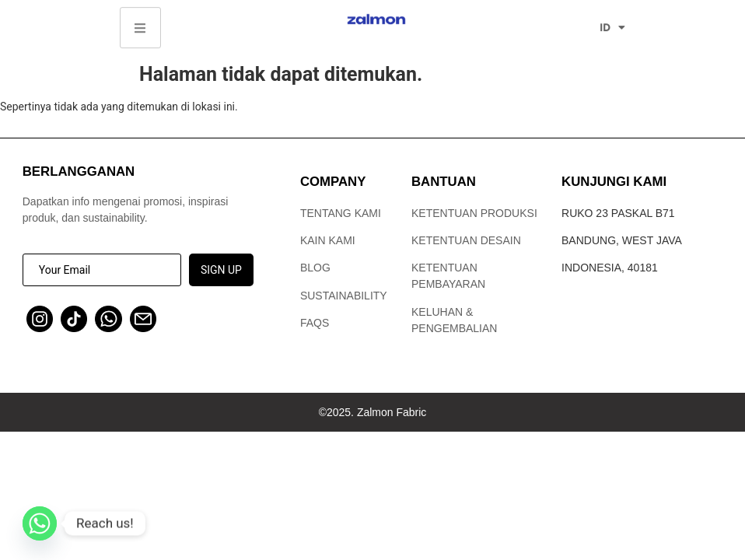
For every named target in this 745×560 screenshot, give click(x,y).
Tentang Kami (341, 213)
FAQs (315, 323)
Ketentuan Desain (466, 240)
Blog (315, 268)
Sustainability (344, 296)
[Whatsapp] (40, 523)
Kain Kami (328, 240)
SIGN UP (221, 270)
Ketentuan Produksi (474, 213)
